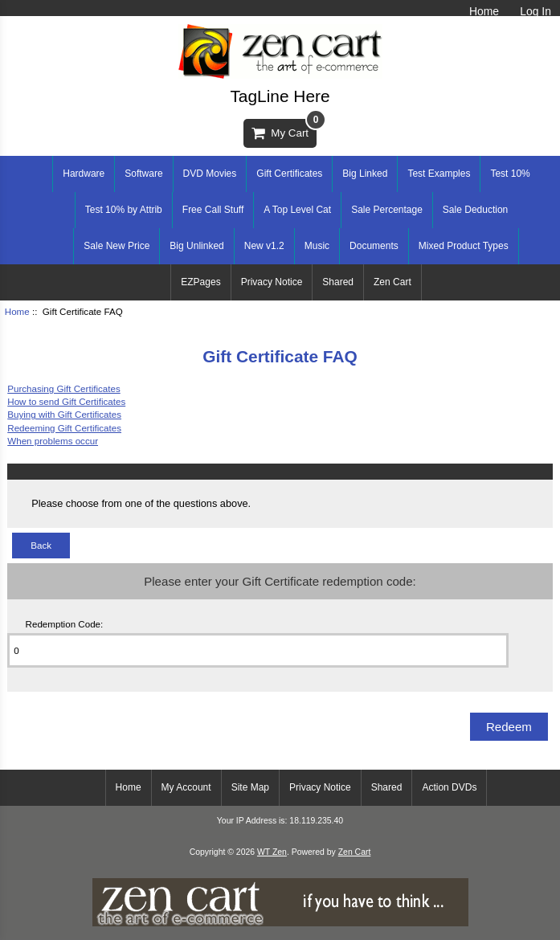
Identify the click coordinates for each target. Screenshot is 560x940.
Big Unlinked (196, 246)
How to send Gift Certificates (66, 401)
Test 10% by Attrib (124, 210)
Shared (338, 282)
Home (484, 11)
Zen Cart (392, 282)
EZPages (200, 282)
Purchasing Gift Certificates (63, 388)
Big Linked (365, 174)
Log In (535, 11)
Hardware (84, 174)
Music (317, 246)
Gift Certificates (289, 174)
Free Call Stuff (213, 210)
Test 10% (510, 174)
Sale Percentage (387, 210)
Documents (374, 246)
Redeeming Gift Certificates (64, 428)
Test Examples (439, 174)
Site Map (250, 787)
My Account (186, 787)
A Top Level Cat (297, 210)
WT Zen (272, 852)
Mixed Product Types (464, 246)
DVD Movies (210, 174)
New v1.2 (264, 246)
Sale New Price (116, 246)
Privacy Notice (272, 282)
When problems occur (53, 441)
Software (143, 174)
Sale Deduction (475, 210)
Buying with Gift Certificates (64, 414)
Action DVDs (449, 787)
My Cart (284, 129)
